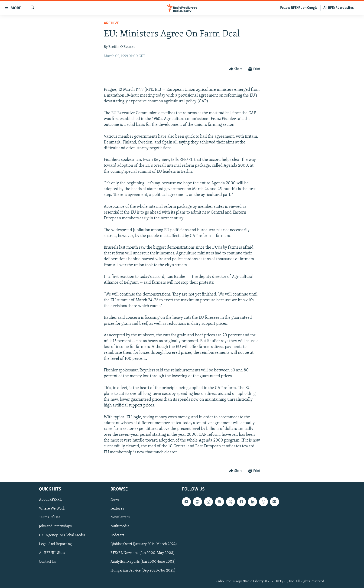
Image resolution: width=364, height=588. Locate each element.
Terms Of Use (50, 518)
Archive (111, 23)
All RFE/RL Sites (52, 553)
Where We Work (52, 509)
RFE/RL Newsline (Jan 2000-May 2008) (143, 553)
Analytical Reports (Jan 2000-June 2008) (143, 562)
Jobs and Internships (55, 526)
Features (117, 509)
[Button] (236, 69)
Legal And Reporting (55, 544)
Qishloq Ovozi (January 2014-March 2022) (144, 544)
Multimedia (120, 526)
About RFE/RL (50, 500)
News (115, 500)
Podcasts (117, 535)
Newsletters (120, 518)
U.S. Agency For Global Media (62, 535)
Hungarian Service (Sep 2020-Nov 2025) (143, 571)
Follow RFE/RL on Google (299, 8)
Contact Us (47, 562)
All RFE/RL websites (339, 8)
